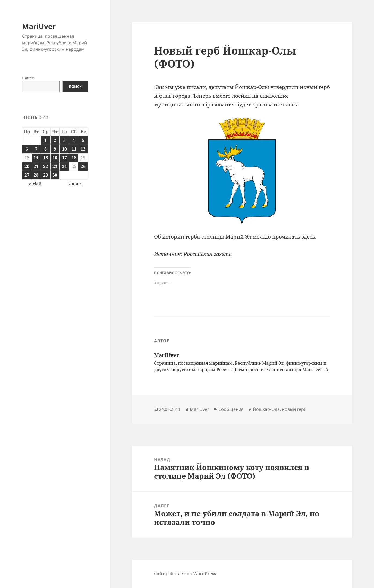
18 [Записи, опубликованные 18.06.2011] (74, 158)
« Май (35, 184)
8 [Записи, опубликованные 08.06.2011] (45, 149)
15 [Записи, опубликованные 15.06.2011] (46, 158)
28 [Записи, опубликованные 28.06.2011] (36, 175)
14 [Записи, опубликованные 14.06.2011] (36, 158)
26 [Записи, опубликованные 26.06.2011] (83, 166)
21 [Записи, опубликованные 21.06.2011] (36, 166)
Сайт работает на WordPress (185, 574)
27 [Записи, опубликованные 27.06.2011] (27, 175)
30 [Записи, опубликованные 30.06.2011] (55, 175)
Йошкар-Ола (266, 409)
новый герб (294, 409)
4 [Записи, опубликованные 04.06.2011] (74, 140)
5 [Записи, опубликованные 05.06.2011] (83, 140)
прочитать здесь (294, 237)
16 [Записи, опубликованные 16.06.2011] (55, 158)
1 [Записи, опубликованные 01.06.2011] (45, 140)
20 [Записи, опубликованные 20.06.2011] (27, 166)
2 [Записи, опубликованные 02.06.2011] (55, 140)
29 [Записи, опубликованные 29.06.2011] (46, 175)
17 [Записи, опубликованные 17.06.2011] (64, 158)
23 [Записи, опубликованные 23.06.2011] (55, 166)
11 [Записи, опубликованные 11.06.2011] (74, 149)
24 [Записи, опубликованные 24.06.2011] (64, 166)
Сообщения (231, 409)
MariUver (39, 26)
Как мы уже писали (180, 87)
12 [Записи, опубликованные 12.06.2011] (83, 149)
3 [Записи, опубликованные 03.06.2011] (65, 140)
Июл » (75, 184)
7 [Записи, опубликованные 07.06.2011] (36, 149)
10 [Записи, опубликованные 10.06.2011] (64, 149)
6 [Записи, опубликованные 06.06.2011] (27, 149)
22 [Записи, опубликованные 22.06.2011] (46, 166)
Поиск (28, 78)
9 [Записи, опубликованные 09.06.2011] (55, 149)
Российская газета (208, 254)
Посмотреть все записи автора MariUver (278, 370)
